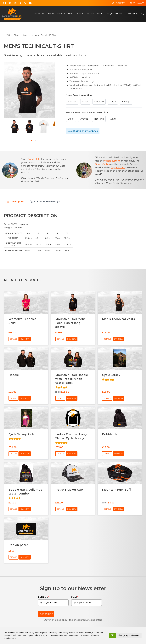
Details (14, 339)
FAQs (110, 14)
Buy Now (25, 339)
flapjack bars (118, 167)
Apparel (27, 35)
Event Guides (65, 14)
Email (74, 597)
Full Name (44, 597)
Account (119, 3)
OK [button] (112, 635)
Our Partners (94, 14)
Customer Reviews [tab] (45, 202)
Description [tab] (15, 202)
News (80, 14)
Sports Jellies (103, 164)
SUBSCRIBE (46, 614)
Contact (132, 14)
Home (7, 35)
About (119, 14)
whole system (112, 161)
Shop (37, 14)
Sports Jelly (34, 159)
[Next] (7, 130)
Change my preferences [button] (129, 635)
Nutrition (48, 14)
